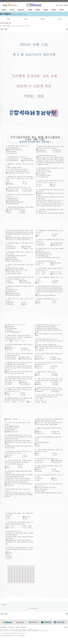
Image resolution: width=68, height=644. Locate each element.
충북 (48, 1)
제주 (64, 1)
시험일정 (25, 19)
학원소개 (4, 10)
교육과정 (30, 10)
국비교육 (54, 10)
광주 (51, 1)
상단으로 (66, 627)
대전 (41, 1)
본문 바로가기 (0, 0)
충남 (44, 1)
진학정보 (38, 10)
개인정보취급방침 (3, 627)
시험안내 (9, 19)
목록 (67, 29)
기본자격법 (17, 627)
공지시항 (61, 5)
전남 (54, 1)
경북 (32, 1)
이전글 (2, 29)
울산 (35, 1)
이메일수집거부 (24, 627)
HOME (57, 5)
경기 (25, 1)
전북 (57, 1)
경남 (28, 1)
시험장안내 (42, 19)
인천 (22, 1)
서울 (67, 1)
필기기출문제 (59, 19)
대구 (38, 1)
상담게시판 (66, 5)
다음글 (6, 29)
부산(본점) (17, 1)
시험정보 (46, 10)
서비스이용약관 (11, 627)
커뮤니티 (62, 10)
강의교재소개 (21, 10)
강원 (61, 1)
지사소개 (12, 10)
